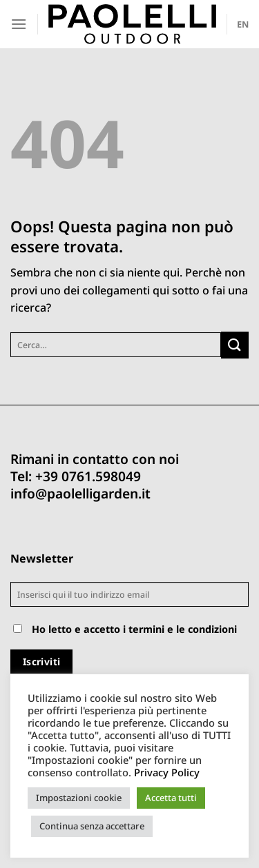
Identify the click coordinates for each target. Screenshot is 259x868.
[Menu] (19, 24)
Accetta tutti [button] (171, 798)
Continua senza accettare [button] (92, 826)
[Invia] (235, 345)
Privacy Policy (167, 772)
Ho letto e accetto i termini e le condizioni (134, 629)
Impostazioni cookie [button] (79, 798)
